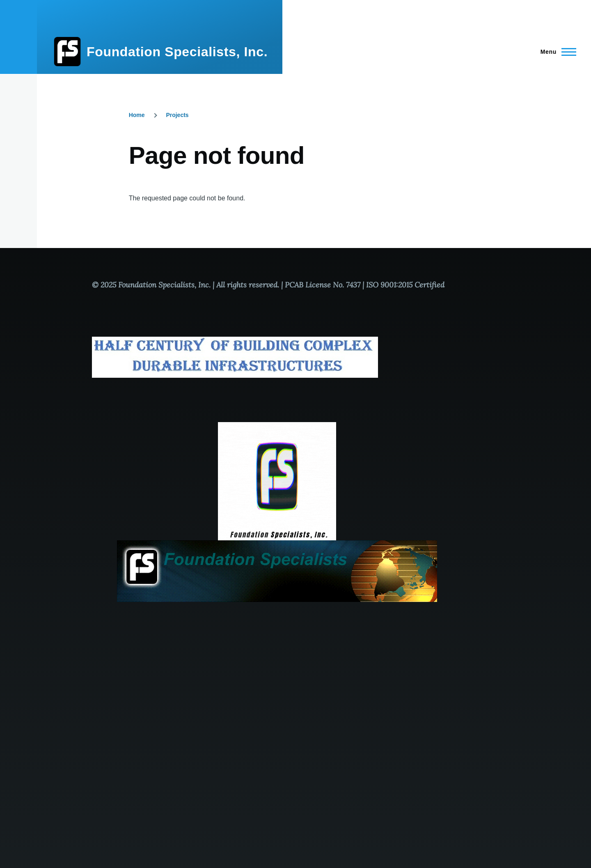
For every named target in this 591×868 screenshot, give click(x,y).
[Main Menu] (556, 52)
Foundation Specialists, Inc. (177, 52)
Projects (177, 115)
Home (137, 115)
